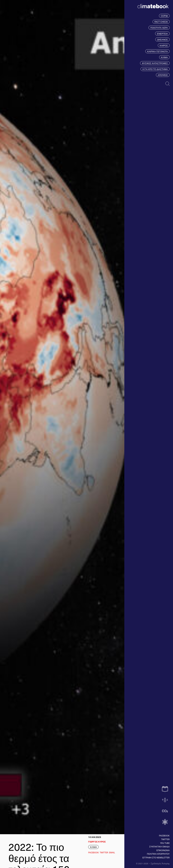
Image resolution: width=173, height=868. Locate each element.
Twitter (165, 839)
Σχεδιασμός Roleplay (160, 863)
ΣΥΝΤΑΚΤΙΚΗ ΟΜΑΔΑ (159, 847)
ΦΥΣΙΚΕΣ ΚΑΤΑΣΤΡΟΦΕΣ (155, 63)
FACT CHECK (161, 22)
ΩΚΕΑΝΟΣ (162, 39)
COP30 (164, 16)
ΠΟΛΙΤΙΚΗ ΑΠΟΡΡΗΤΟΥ (158, 854)
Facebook (164, 836)
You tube (165, 843)
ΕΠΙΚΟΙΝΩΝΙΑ (163, 850)
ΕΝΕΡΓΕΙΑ (162, 34)
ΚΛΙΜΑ (164, 57)
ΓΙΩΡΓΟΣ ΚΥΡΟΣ (97, 842)
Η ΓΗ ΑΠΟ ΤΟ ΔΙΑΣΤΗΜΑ (155, 69)
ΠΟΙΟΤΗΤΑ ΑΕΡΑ (159, 28)
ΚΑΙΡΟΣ (164, 45)
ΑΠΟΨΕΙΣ (163, 75)
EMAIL (112, 852)
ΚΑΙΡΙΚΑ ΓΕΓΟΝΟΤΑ (157, 51)
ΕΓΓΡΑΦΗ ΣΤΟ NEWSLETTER (156, 858)
